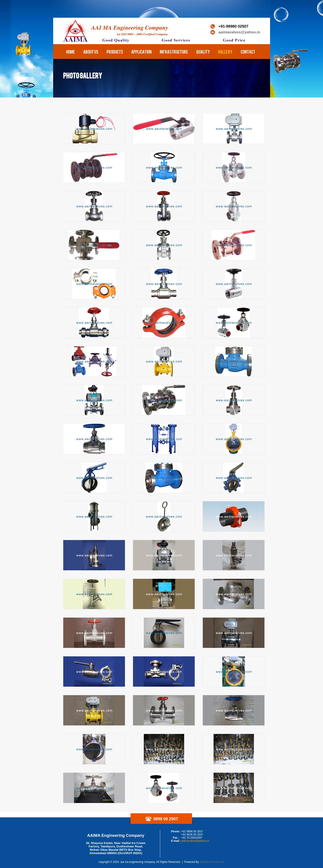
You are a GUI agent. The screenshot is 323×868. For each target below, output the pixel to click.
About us (91, 52)
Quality (203, 52)
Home (71, 52)
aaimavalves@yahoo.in (239, 32)
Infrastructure (174, 52)
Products (115, 52)
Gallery (225, 52)
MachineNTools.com (212, 862)
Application (141, 52)
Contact (248, 52)
